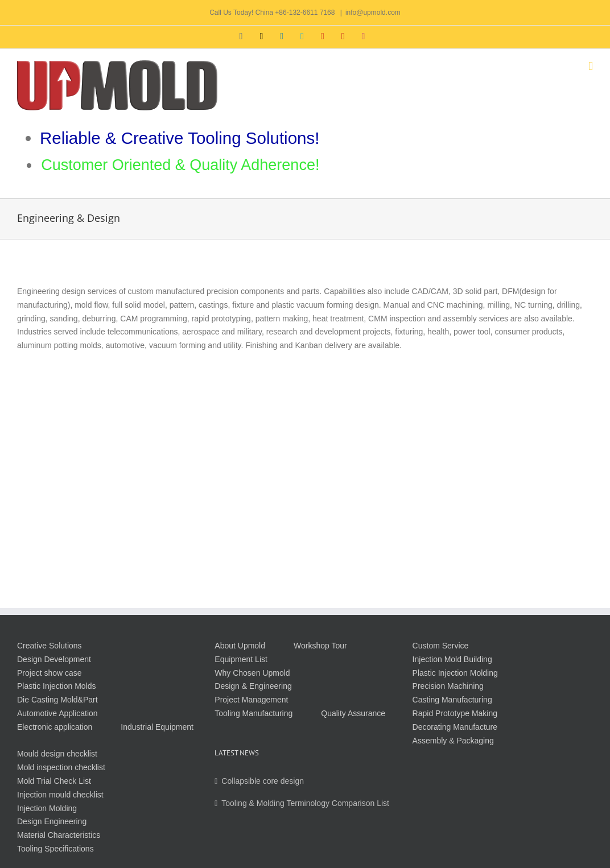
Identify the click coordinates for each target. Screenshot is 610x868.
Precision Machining (448, 686)
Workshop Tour (320, 646)
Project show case (50, 673)
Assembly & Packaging (453, 741)
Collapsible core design (263, 781)
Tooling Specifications (55, 849)
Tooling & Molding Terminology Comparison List (305, 803)
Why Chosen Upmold (252, 673)
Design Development (54, 659)
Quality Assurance (353, 713)
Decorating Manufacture (455, 727)
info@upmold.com (373, 13)
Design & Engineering (253, 686)
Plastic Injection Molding (455, 673)
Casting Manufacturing (452, 700)
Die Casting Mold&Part (57, 700)
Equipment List (241, 659)
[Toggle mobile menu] (591, 66)
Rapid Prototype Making (455, 713)
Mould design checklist (57, 754)
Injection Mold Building (452, 659)
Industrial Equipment (157, 727)
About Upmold (240, 646)
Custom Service (441, 646)
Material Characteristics (59, 835)
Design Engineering (52, 821)
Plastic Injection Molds (57, 686)
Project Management (251, 700)
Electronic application (55, 727)
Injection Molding (47, 808)
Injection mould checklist (60, 795)
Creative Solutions (50, 646)
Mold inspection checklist (61, 767)
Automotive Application (57, 713)
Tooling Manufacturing (254, 713)
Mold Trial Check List (54, 781)
